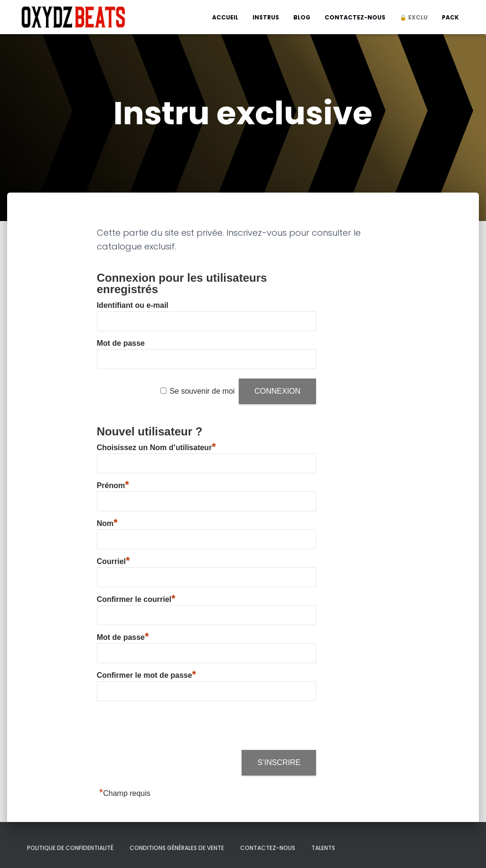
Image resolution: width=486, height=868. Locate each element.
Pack (450, 17)
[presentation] (169, 726)
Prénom (113, 485)
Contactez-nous (355, 17)
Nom (107, 523)
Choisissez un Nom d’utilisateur (156, 448)
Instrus (266, 17)
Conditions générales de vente (177, 848)
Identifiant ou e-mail (133, 305)
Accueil (225, 17)
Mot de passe (121, 343)
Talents (323, 848)
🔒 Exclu (414, 17)
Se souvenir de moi (202, 391)
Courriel (113, 561)
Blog (302, 17)
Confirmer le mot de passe (147, 675)
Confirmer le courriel (136, 599)
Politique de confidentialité (70, 848)
